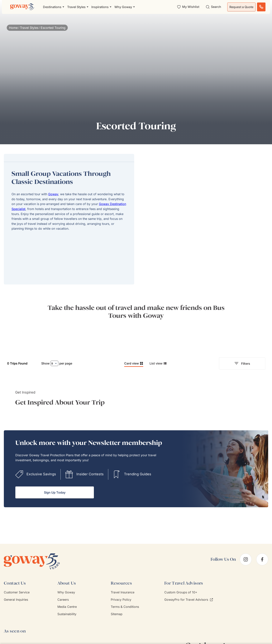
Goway (53, 194)
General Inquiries (16, 600)
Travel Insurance (123, 592)
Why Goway (66, 592)
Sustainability (67, 614)
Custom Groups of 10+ (181, 592)
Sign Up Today (55, 492)
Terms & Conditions (125, 607)
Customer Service (17, 592)
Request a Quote (241, 7)
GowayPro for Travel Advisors (189, 600)
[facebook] (262, 559)
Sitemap (117, 614)
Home (13, 28)
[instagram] (246, 559)
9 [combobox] (52, 363)
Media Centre (67, 607)
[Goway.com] (22, 7)
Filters (242, 364)
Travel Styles (29, 28)
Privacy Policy (121, 600)
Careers (63, 600)
